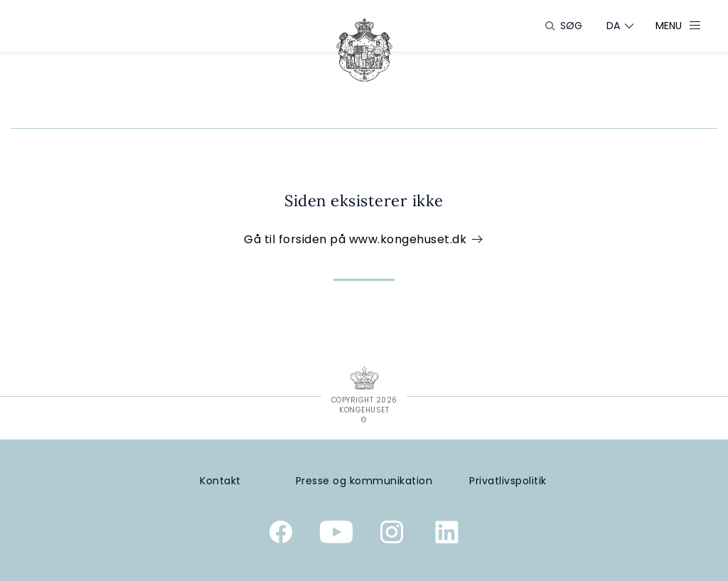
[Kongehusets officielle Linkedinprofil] (447, 535)
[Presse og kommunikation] (364, 481)
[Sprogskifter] (614, 26)
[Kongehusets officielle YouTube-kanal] (336, 535)
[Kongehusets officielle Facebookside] (281, 535)
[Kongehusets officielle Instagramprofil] (392, 535)
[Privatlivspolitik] (508, 481)
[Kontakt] (220, 481)
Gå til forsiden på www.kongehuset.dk (364, 239)
